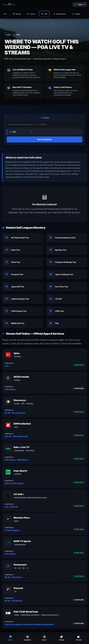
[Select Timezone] (22, 132)
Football (61, 638)
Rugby (76, 14)
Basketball (27, 638)
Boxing (17, 14)
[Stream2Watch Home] (10, 4)
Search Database (44, 139)
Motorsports (60, 14)
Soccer (44, 638)
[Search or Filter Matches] (44, 124)
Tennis (31, 14)
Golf (44, 14)
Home (8, 35)
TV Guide (79, 638)
